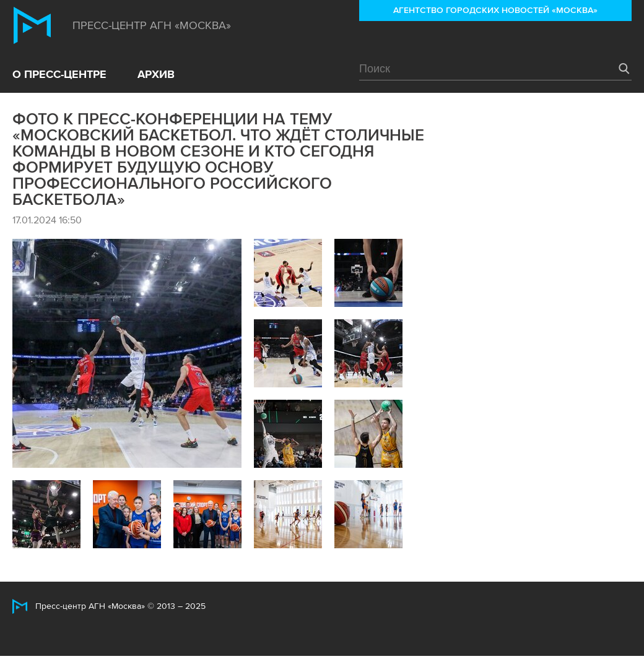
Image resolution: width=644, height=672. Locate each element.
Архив (156, 74)
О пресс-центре (59, 74)
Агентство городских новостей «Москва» (495, 10)
